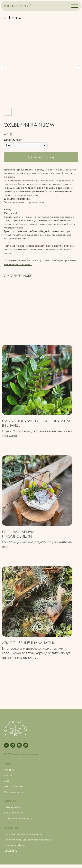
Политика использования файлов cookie (28, 840)
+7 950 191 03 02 (13, 813)
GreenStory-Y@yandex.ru (18, 818)
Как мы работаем (15, 786)
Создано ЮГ (11, 851)
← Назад (13, 18)
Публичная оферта (15, 845)
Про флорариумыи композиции (20, 534)
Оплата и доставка (15, 792)
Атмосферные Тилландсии (29, 643)
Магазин (9, 770)
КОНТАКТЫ (10, 801)
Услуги (8, 775)
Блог (6, 781)
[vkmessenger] (13, 745)
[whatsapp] (26, 745)
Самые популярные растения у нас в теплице (37, 423)
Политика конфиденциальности (23, 834)
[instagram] (19, 745)
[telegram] (6, 745)
